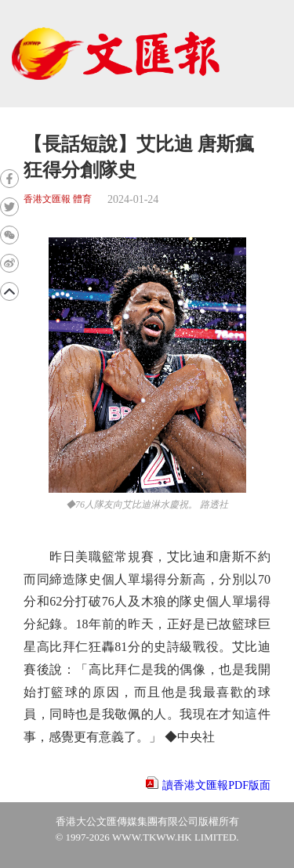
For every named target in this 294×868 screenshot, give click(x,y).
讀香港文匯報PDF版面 (216, 785)
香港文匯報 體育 (58, 199)
